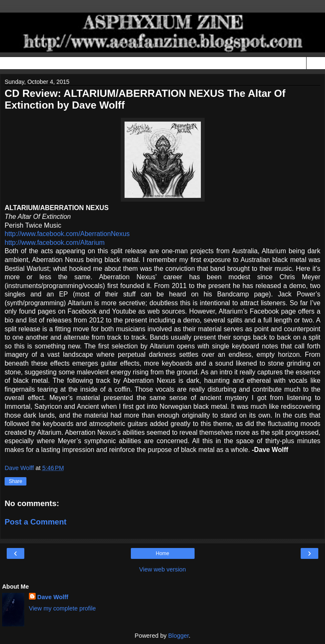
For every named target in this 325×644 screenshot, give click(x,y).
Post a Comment (36, 522)
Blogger (178, 636)
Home (162, 553)
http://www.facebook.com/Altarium (55, 243)
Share (16, 481)
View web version (163, 569)
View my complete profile (62, 608)
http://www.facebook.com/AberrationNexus (67, 234)
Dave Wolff (53, 597)
